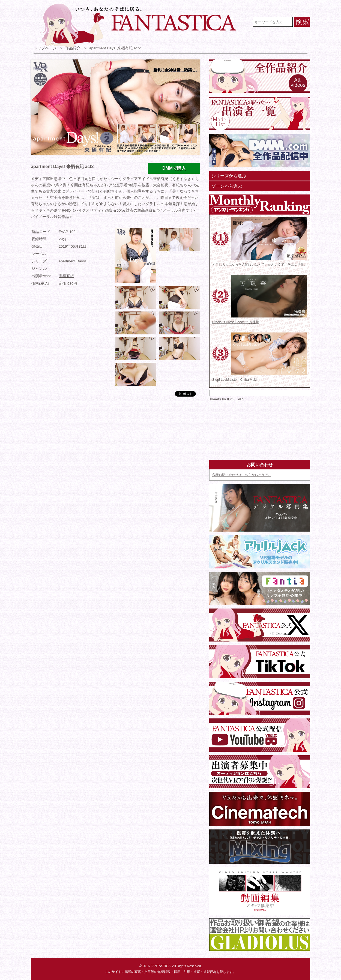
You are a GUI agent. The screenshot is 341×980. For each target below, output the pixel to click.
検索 (302, 22)
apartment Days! (72, 261)
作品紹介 (73, 48)
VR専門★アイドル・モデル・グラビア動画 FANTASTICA (141, 25)
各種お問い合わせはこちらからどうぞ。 (242, 475)
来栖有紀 (66, 276)
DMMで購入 (174, 168)
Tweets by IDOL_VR (226, 399)
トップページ (45, 48)
